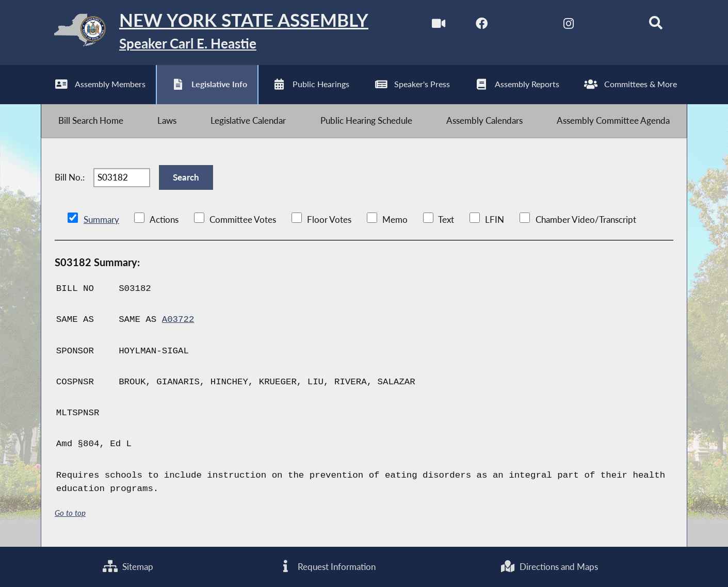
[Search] (656, 25)
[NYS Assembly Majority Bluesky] (612, 25)
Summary (101, 219)
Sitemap (128, 567)
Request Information (327, 567)
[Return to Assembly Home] (205, 32)
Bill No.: (70, 177)
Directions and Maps (549, 567)
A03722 (178, 320)
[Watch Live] (438, 25)
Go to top (70, 513)
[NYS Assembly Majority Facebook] (482, 25)
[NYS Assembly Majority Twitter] (525, 25)
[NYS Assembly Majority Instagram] (569, 25)
